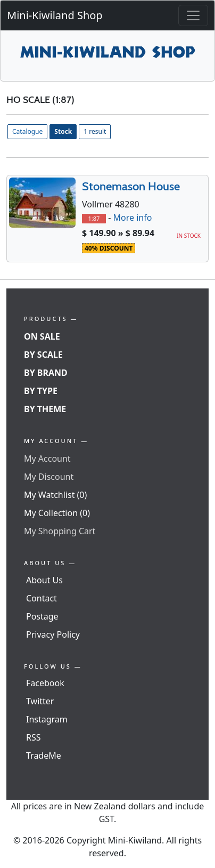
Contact (42, 598)
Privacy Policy (53, 634)
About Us (44, 580)
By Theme (45, 409)
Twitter (40, 701)
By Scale (43, 355)
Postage (42, 616)
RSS (34, 737)
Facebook (45, 683)
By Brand (46, 373)
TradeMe (44, 756)
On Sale (42, 336)
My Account (47, 459)
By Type (41, 391)
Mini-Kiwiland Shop (55, 15)
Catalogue (27, 131)
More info (132, 218)
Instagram (47, 719)
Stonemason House (131, 186)
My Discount (49, 477)
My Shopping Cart (60, 531)
